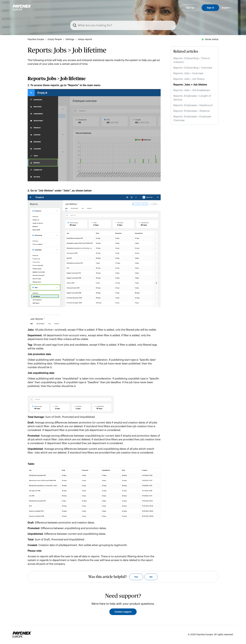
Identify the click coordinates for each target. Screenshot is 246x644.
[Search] (125, 25)
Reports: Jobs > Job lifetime (190, 85)
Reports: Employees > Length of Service (192, 98)
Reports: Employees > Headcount (193, 105)
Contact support (123, 612)
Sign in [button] (210, 8)
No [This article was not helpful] (151, 577)
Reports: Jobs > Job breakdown (192, 90)
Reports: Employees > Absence (192, 111)
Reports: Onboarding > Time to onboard (192, 60)
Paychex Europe (36, 39)
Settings (70, 39)
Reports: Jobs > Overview (188, 73)
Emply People (55, 39)
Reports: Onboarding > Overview (193, 68)
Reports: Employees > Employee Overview (192, 118)
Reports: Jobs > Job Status (189, 79)
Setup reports (85, 39)
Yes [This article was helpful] (136, 577)
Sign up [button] (190, 8)
